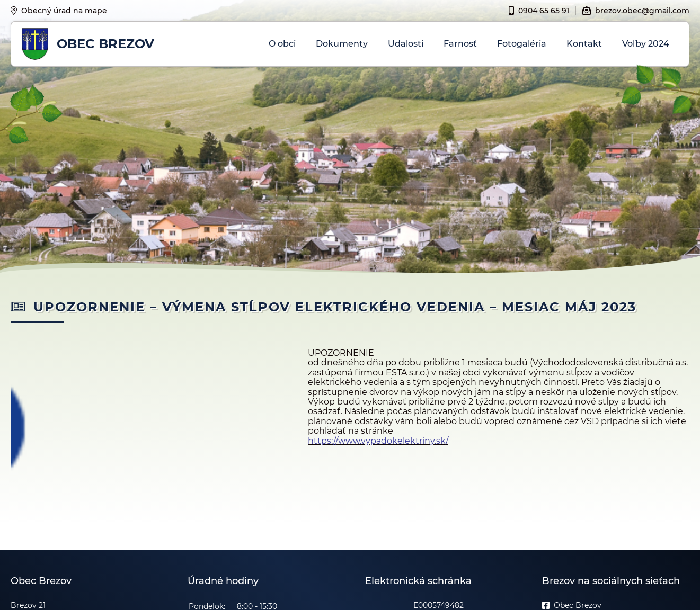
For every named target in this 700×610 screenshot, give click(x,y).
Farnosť (460, 44)
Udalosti (406, 44)
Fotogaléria (522, 44)
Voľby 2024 (646, 44)
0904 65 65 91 (539, 11)
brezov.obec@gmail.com (636, 11)
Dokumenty (342, 44)
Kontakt (584, 44)
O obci (282, 44)
